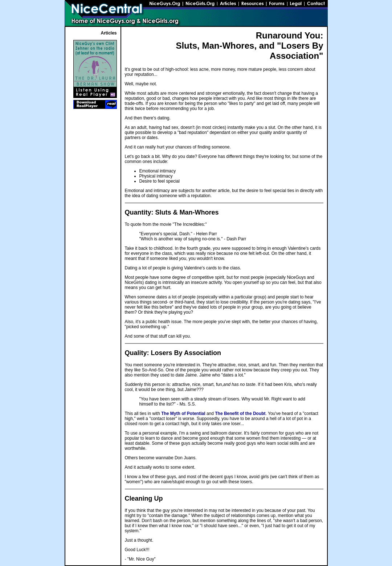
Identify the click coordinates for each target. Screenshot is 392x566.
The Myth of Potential (183, 414)
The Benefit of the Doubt (240, 414)
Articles (109, 33)
